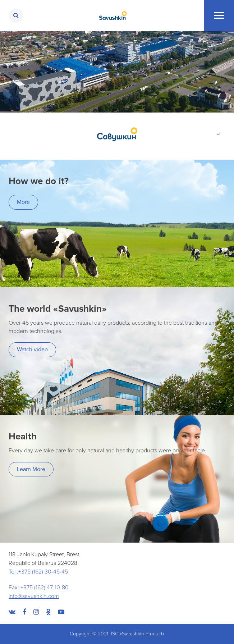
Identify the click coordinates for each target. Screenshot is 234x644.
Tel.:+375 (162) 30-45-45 (38, 572)
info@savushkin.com (34, 596)
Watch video (32, 350)
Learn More (31, 469)
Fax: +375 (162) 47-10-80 (39, 588)
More (23, 202)
